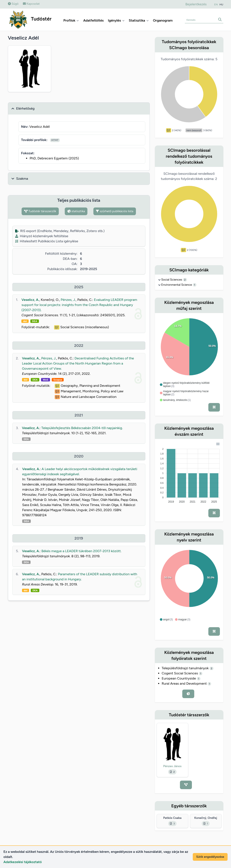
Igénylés (116, 20)
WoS (46, 380)
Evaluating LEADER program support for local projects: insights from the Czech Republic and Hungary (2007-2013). (79, 305)
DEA (35, 321)
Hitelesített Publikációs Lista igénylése (47, 241)
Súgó (13, 4)
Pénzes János (172, 766)
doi (25, 321)
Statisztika (139, 20)
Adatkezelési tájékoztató (23, 862)
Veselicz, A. (30, 300)
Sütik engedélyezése (210, 857)
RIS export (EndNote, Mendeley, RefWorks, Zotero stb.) (60, 231)
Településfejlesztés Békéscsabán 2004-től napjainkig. (82, 428)
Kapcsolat (31, 4)
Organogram (163, 20)
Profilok (71, 20)
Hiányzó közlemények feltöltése (42, 236)
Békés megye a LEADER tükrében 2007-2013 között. (82, 551)
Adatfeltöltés (93, 20)
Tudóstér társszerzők (40, 211)
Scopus (58, 380)
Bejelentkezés (196, 4)
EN (216, 4)
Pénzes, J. (68, 300)
